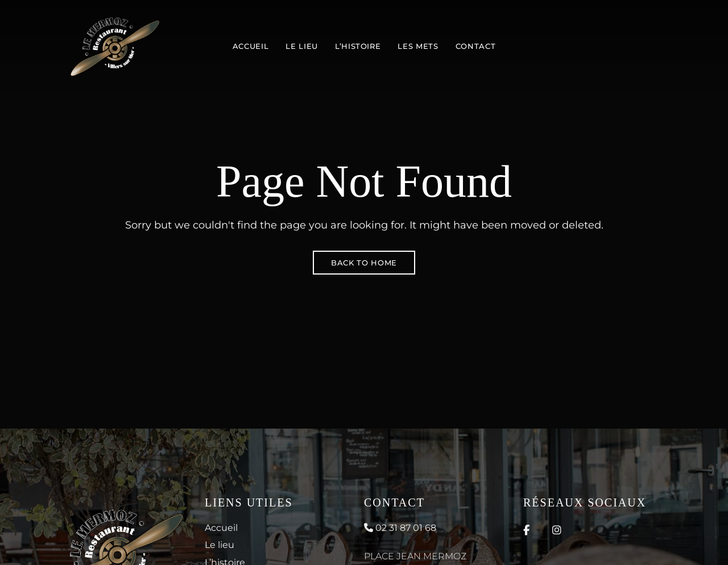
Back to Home (364, 263)
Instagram (557, 530)
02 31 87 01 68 (400, 528)
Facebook (526, 530)
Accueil (221, 528)
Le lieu (220, 545)
